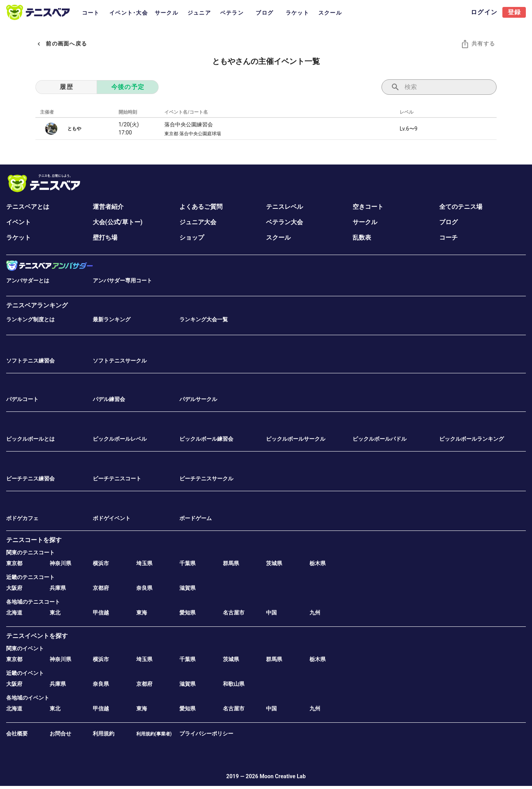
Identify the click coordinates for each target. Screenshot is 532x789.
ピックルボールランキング (472, 439)
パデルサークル (198, 399)
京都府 (101, 588)
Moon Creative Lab (283, 776)
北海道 (14, 613)
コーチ (448, 238)
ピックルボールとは (30, 439)
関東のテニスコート (30, 552)
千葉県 (187, 563)
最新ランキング (112, 319)
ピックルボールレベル (120, 439)
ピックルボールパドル (380, 439)
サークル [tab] (166, 13)
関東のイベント (25, 648)
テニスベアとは (28, 207)
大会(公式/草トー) (118, 222)
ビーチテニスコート (117, 478)
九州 (315, 613)
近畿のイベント (25, 673)
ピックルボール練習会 (206, 439)
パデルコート (22, 399)
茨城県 (274, 563)
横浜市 (101, 563)
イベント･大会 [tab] (129, 13)
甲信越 (101, 613)
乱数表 (362, 238)
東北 (55, 613)
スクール (278, 238)
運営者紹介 (108, 207)
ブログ (448, 222)
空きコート (368, 207)
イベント (18, 222)
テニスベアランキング (37, 305)
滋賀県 (187, 588)
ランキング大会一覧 (204, 319)
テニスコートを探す (34, 540)
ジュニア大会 (198, 222)
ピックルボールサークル (296, 439)
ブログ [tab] (264, 13)
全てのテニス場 (461, 207)
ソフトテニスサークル (120, 361)
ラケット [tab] (297, 13)
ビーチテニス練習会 (30, 478)
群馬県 (231, 563)
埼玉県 (144, 563)
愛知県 (187, 613)
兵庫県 (58, 588)
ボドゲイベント (112, 518)
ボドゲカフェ (22, 518)
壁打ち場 (105, 238)
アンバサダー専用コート (122, 280)
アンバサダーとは (28, 280)
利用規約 (104, 734)
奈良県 (144, 588)
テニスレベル (284, 207)
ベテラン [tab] (232, 13)
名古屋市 (234, 613)
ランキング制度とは (30, 319)
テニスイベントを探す (37, 636)
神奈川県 (60, 563)
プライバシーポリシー (206, 734)
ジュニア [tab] (199, 13)
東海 (142, 613)
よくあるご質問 (201, 207)
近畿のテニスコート (30, 577)
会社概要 (17, 734)
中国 (271, 613)
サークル (365, 222)
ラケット (18, 238)
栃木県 (318, 563)
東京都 (14, 563)
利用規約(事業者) (154, 734)
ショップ (192, 238)
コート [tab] (91, 13)
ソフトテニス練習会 (30, 361)
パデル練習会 (109, 399)
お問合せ (60, 734)
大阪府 (14, 588)
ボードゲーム (196, 518)
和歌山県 (234, 684)
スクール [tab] (330, 13)
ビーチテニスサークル (206, 478)
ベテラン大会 (284, 222)
